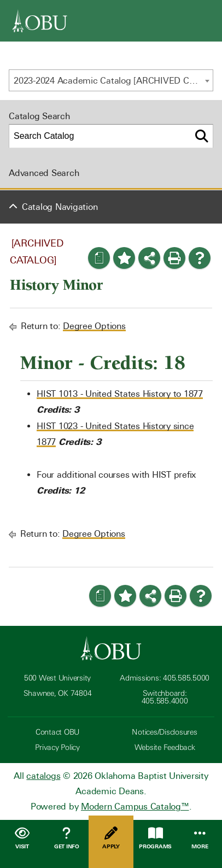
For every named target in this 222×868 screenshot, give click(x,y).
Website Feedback (165, 747)
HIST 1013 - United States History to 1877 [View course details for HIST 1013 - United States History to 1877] (120, 394)
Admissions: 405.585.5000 (165, 678)
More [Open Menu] (200, 838)
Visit (22, 838)
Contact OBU (57, 732)
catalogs (43, 776)
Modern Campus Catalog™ (135, 807)
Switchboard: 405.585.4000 (165, 697)
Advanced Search (44, 173)
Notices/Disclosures (164, 732)
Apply (111, 838)
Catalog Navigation (60, 207)
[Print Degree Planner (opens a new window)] (99, 258)
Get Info (66, 838)
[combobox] (111, 80)
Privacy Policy (57, 747)
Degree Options (94, 326)
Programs (156, 838)
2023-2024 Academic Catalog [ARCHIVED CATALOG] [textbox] (113, 81)
